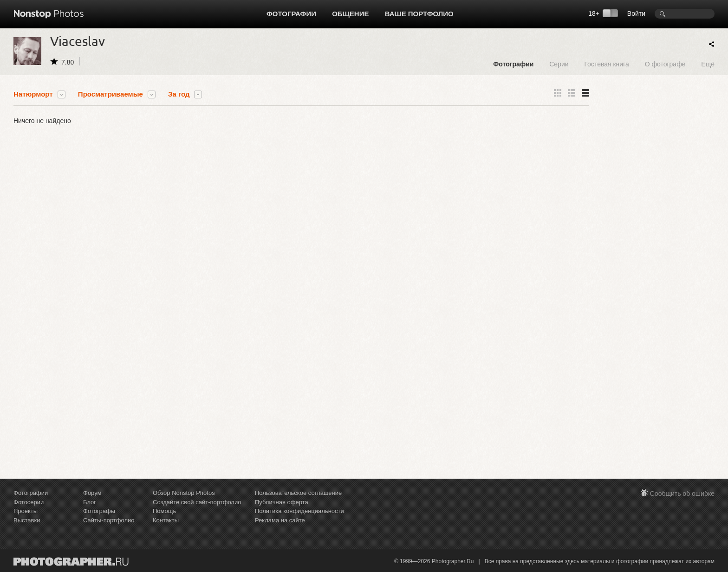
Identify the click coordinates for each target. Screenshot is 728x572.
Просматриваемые (110, 94)
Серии (559, 64)
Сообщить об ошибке (682, 494)
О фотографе (665, 64)
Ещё (708, 64)
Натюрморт (33, 94)
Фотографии (291, 14)
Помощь (164, 511)
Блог (90, 502)
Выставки (27, 520)
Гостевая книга (606, 64)
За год (179, 94)
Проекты (26, 511)
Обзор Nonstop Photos (184, 493)
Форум (92, 493)
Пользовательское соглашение (298, 493)
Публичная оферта (282, 502)
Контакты (166, 520)
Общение (350, 14)
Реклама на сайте (280, 520)
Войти (636, 13)
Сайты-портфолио (109, 520)
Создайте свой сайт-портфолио (197, 502)
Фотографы (99, 511)
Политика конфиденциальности (299, 511)
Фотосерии (29, 502)
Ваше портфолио (419, 14)
